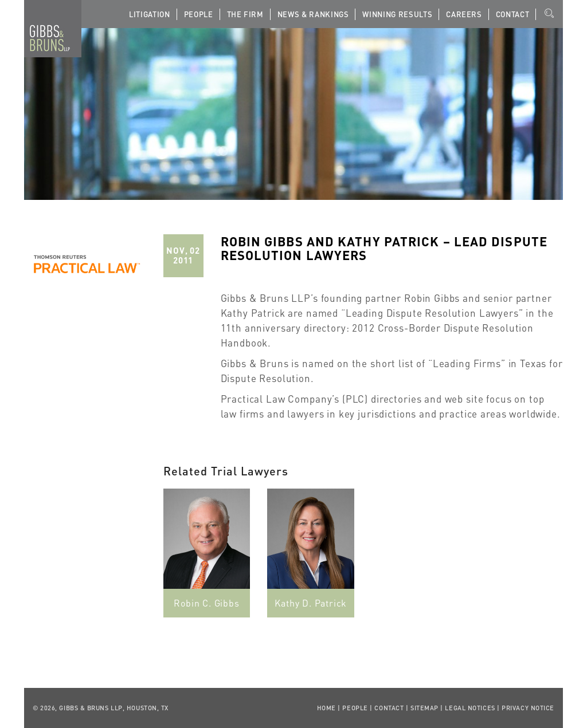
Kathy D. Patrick (311, 603)
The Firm (245, 14)
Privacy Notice (528, 708)
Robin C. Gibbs (206, 603)
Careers (464, 14)
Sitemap (424, 708)
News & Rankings (313, 14)
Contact (513, 14)
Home (326, 708)
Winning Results (397, 14)
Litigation (150, 14)
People (199, 14)
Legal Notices (470, 708)
